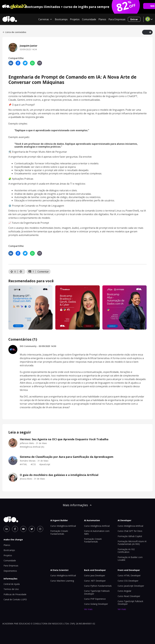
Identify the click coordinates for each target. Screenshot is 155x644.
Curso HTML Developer (129, 575)
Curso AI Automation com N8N (97, 532)
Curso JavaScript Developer (131, 586)
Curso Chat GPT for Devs (130, 531)
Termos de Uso (11, 589)
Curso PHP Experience (95, 599)
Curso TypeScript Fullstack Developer (97, 592)
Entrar (134, 19)
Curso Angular (124, 591)
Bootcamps (61, 19)
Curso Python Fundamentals (98, 586)
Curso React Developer (129, 596)
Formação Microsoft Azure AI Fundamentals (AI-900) (132, 543)
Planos (102, 19)
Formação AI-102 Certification (126, 551)
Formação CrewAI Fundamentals (59, 532)
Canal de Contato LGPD (15, 599)
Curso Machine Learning (62, 581)
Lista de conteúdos (14, 32)
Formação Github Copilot (130, 536)
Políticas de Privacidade (15, 594)
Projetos (75, 19)
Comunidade (89, 19)
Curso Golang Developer (96, 604)
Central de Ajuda (12, 584)
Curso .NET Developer (95, 581)
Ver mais (88, 609)
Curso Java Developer (95, 575)
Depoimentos (10, 571)
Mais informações (77, 505)
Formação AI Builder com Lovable (130, 559)
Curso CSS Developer (128, 581)
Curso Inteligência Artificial (63, 526)
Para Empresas (117, 19)
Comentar (43, 272)
